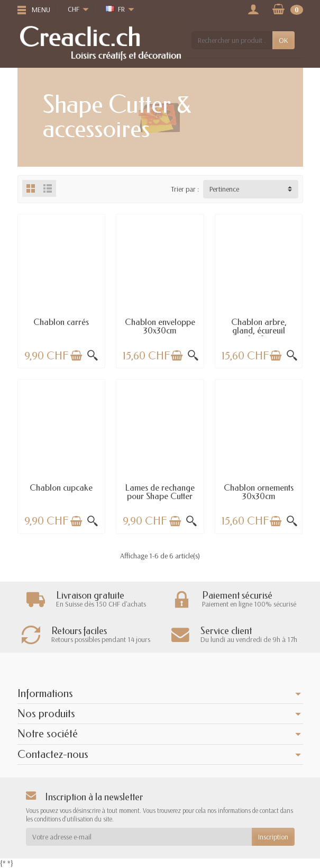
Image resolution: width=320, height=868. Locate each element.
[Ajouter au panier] (76, 356)
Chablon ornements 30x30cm (259, 492)
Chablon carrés (61, 322)
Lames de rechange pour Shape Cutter (160, 492)
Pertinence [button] (224, 189)
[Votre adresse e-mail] (139, 837)
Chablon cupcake (61, 488)
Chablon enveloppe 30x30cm (160, 326)
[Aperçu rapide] (93, 356)
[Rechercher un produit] (232, 40)
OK (284, 40)
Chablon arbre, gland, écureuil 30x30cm (259, 331)
